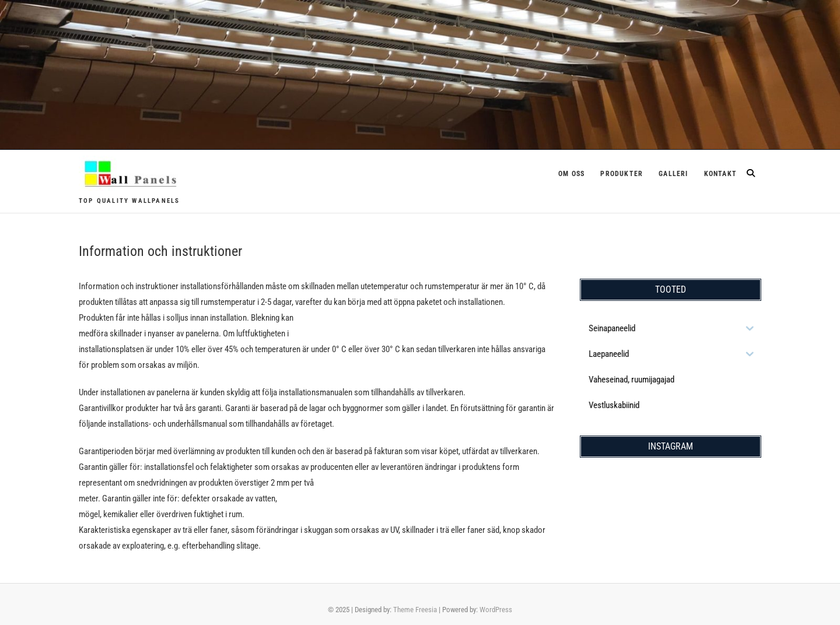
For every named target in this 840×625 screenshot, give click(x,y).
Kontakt (720, 174)
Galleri (673, 174)
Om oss (571, 174)
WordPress (496, 610)
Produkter (622, 174)
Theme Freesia (415, 610)
